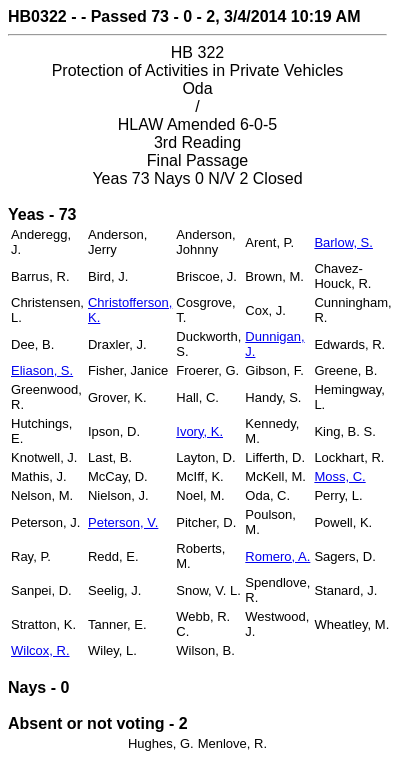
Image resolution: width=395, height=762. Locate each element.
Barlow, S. (343, 242)
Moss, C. (339, 476)
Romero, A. (277, 556)
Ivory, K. (199, 431)
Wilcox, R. (40, 650)
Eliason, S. (42, 370)
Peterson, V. (123, 522)
